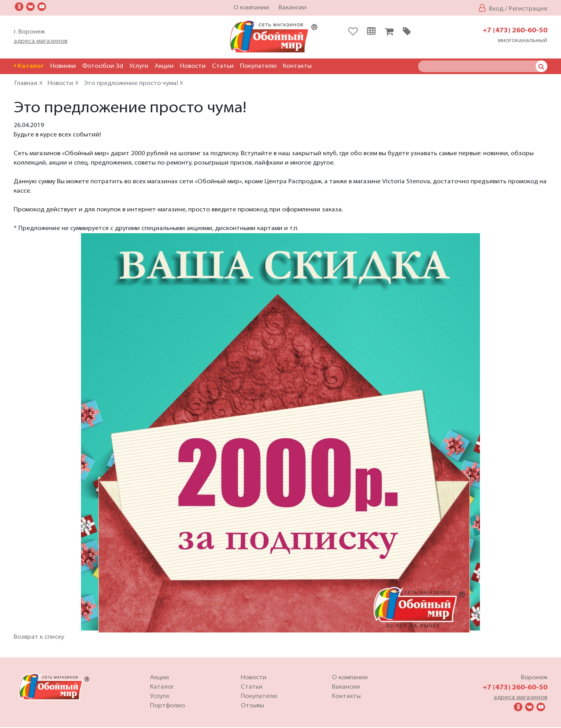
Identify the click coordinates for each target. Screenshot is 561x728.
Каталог (29, 66)
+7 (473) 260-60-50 (515, 31)
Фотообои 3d (103, 66)
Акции (164, 66)
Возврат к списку (39, 638)
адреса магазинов (41, 41)
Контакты (297, 66)
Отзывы (252, 707)
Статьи (223, 66)
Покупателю (258, 66)
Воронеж (534, 678)
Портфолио (168, 707)
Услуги (139, 66)
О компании (251, 8)
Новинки (63, 66)
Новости (193, 66)
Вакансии (293, 8)
